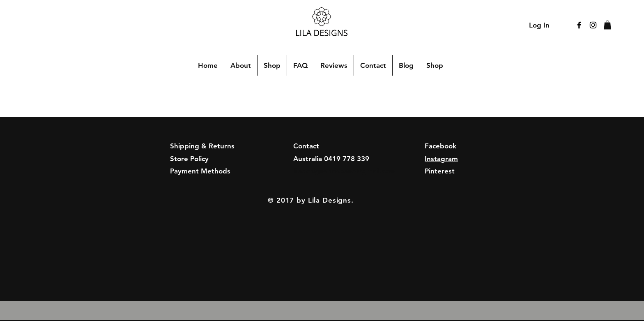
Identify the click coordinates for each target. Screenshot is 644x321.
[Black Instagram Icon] (593, 25)
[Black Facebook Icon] (579, 25)
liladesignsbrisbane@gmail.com (344, 171)
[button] (607, 25)
